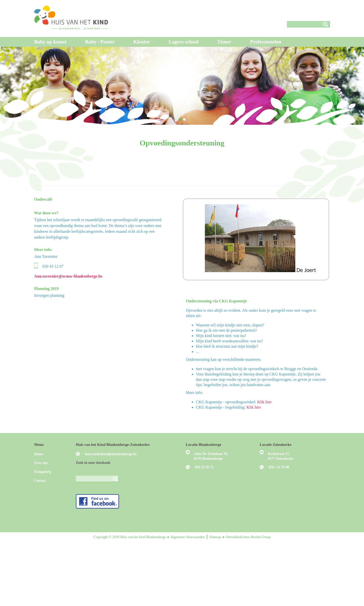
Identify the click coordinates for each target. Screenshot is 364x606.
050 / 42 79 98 (279, 467)
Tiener (224, 42)
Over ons (41, 463)
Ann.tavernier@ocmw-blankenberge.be (68, 276)
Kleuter (142, 42)
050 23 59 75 (204, 467)
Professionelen (266, 42)
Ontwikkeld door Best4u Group (248, 537)
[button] (180, 119)
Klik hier (265, 402)
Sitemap (215, 537)
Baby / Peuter (100, 42)
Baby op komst (50, 42)
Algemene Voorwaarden (188, 537)
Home (39, 454)
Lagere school (184, 42)
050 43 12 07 (53, 266)
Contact (40, 481)
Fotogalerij (42, 472)
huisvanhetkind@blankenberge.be (111, 454)
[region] (182, 86)
